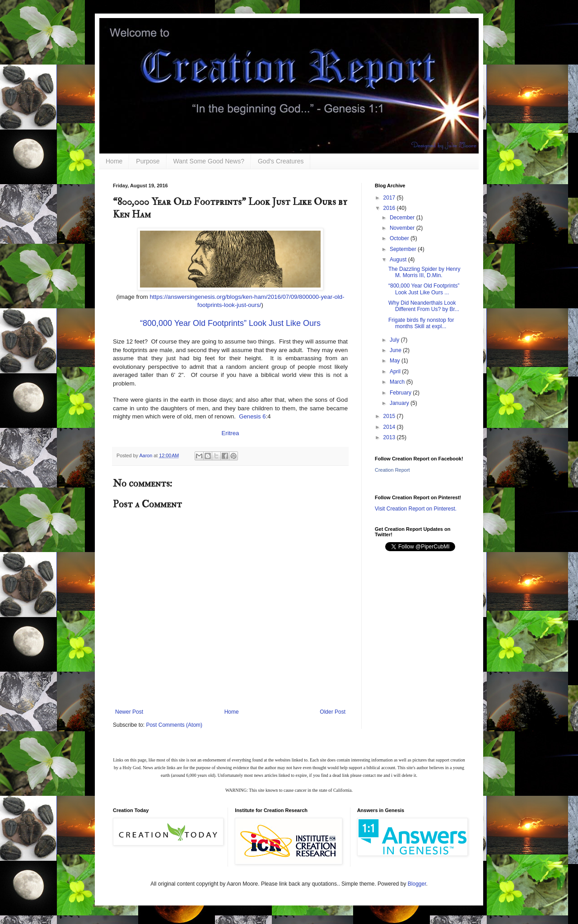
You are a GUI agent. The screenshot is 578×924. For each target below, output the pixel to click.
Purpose (148, 161)
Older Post (333, 712)
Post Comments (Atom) (174, 725)
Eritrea (231, 433)
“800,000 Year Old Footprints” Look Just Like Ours (230, 323)
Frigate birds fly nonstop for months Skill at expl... (421, 323)
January (400, 403)
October (400, 238)
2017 (390, 198)
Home (114, 161)
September (404, 249)
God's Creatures (281, 161)
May (396, 361)
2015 (390, 416)
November (403, 228)
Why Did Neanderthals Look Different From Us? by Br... (424, 306)
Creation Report (392, 470)
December (403, 218)
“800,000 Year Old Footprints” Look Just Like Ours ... (424, 289)
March (398, 382)
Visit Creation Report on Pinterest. (416, 509)
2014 (390, 427)
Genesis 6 (252, 416)
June (396, 350)
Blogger (417, 884)
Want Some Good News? (209, 161)
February (401, 393)
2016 (390, 208)
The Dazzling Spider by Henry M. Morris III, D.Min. (424, 272)
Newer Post (129, 712)
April (396, 371)
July (395, 340)
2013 (390, 437)
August (399, 260)
